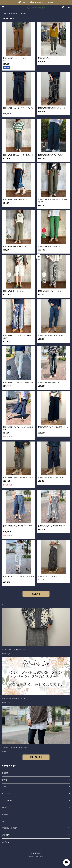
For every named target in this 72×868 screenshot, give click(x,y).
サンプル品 (6, 842)
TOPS (4, 787)
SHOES (5, 807)
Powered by (36, 857)
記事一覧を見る (36, 757)
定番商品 (5, 773)
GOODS (5, 814)
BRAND (5, 780)
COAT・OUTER (8, 801)
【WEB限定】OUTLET (10, 828)
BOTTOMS (14, 14)
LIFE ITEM (6, 835)
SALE (4, 821)
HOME (4, 14)
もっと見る (36, 594)
